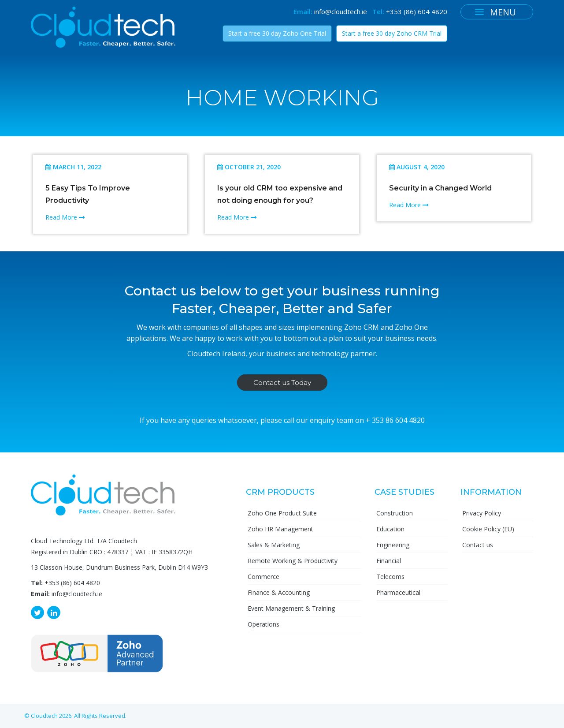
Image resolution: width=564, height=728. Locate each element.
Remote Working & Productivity (293, 561)
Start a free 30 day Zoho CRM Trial (392, 33)
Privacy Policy (482, 513)
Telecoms (390, 577)
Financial (389, 561)
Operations (263, 624)
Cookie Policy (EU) (488, 529)
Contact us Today (282, 383)
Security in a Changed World (440, 188)
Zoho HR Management (280, 529)
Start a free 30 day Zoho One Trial (277, 33)
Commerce (263, 577)
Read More (65, 217)
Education (390, 529)
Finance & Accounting (279, 592)
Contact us (478, 545)
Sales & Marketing (274, 545)
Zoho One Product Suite (282, 513)
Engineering (393, 545)
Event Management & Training (291, 608)
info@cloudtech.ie (341, 11)
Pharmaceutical (398, 592)
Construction (395, 513)
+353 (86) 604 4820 (417, 11)
